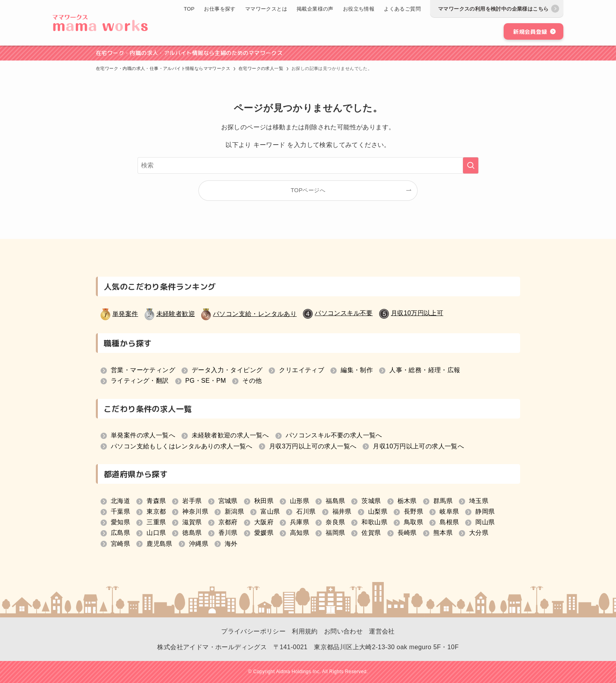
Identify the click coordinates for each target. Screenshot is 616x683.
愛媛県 (264, 533)
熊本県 (443, 533)
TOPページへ (308, 190)
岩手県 (192, 501)
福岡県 (335, 533)
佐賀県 (371, 533)
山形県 (300, 501)
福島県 (335, 501)
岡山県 (485, 522)
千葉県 (120, 511)
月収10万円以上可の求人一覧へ (418, 446)
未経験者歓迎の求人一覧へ (230, 435)
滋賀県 (192, 522)
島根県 (449, 522)
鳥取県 (413, 522)
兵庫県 (300, 522)
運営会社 (382, 631)
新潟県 (234, 511)
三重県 (156, 522)
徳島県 (192, 533)
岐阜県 (449, 511)
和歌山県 (374, 522)
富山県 (270, 511)
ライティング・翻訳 (140, 381)
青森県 (156, 501)
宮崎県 (120, 544)
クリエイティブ (302, 370)
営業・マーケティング (143, 370)
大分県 (479, 533)
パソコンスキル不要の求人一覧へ (334, 435)
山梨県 (378, 511)
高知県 (300, 533)
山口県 (156, 533)
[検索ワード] (308, 165)
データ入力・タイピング (227, 370)
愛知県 (120, 522)
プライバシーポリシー (253, 631)
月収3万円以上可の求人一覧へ (313, 446)
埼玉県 (479, 501)
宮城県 (228, 501)
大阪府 (264, 522)
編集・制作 (357, 370)
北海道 (120, 501)
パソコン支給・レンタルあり (255, 314)
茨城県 (371, 501)
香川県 (228, 533)
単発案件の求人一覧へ (143, 435)
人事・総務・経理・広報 (425, 370)
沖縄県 (199, 544)
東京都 (156, 511)
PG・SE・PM (206, 381)
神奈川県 (195, 511)
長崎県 (407, 533)
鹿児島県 (159, 544)
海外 (231, 544)
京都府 (228, 522)
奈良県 (335, 522)
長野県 (413, 511)
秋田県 (264, 501)
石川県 (306, 511)
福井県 (342, 511)
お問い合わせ (343, 631)
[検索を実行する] (471, 165)
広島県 (120, 533)
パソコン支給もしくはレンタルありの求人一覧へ (182, 446)
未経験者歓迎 (176, 314)
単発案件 (125, 314)
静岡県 (485, 511)
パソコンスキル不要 (344, 313)
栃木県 (407, 501)
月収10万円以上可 (417, 313)
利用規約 (305, 631)
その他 (252, 381)
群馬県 (443, 501)
